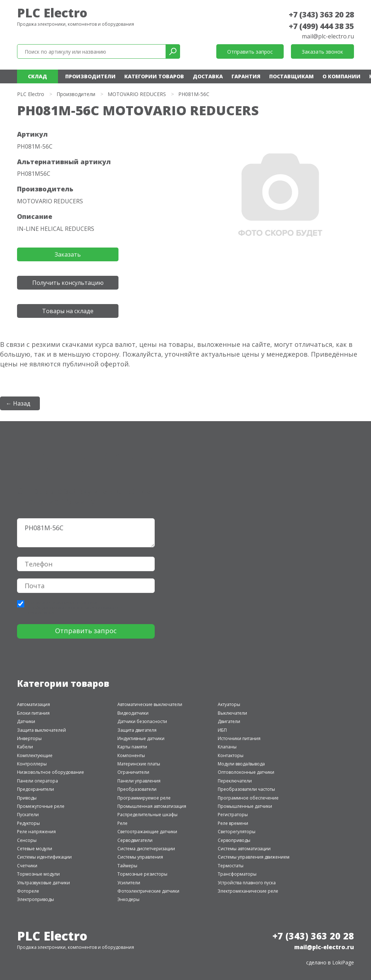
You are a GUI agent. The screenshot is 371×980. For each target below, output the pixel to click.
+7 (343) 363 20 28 (321, 14)
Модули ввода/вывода (241, 764)
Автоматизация (34, 704)
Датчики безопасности (142, 721)
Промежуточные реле (41, 806)
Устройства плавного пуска (247, 883)
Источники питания (239, 738)
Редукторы (28, 823)
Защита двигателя (137, 730)
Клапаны (227, 747)
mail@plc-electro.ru (328, 36)
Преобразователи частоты (246, 789)
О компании (341, 76)
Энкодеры (128, 899)
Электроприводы (36, 899)
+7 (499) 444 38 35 (321, 26)
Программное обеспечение (248, 798)
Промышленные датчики (245, 806)
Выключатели (232, 713)
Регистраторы (233, 815)
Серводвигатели (135, 840)
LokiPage (343, 962)
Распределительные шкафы (147, 815)
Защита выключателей (41, 730)
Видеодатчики (133, 713)
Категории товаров (154, 76)
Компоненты (131, 755)
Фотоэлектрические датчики (148, 891)
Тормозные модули (38, 874)
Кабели (25, 747)
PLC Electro (52, 13)
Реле (122, 823)
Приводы (27, 798)
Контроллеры (32, 764)
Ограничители (133, 772)
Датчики (26, 721)
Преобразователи (137, 789)
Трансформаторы (237, 874)
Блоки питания (33, 713)
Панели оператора (37, 781)
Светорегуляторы (237, 832)
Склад (37, 76)
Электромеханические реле (248, 891)
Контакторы (231, 755)
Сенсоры (27, 840)
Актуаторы (229, 704)
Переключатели (235, 781)
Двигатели (229, 721)
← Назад (18, 403)
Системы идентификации (44, 857)
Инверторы (29, 738)
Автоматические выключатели (150, 704)
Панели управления (139, 781)
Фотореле (28, 891)
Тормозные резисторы (142, 874)
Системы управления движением (254, 857)
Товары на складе (68, 311)
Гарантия (246, 76)
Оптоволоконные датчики (246, 772)
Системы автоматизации (244, 849)
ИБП (222, 730)
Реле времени (233, 823)
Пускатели (28, 815)
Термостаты (231, 866)
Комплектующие (35, 755)
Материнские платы (139, 764)
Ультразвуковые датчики (43, 883)
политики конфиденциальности (63, 605)
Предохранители (36, 789)
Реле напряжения (36, 832)
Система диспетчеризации (146, 849)
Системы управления (140, 857)
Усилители (129, 883)
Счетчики (27, 866)
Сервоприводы (234, 840)
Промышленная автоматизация (152, 806)
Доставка (208, 76)
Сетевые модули (35, 849)
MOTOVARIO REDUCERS (137, 94)
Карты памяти (132, 747)
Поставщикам (291, 76)
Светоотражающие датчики (147, 832)
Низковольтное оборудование (51, 772)
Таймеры (127, 866)
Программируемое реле (144, 798)
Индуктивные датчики (141, 738)
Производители (90, 76)
